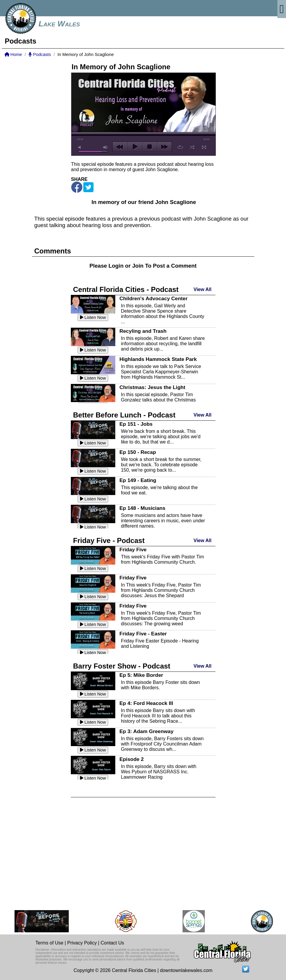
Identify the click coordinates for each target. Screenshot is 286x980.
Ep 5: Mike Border (141, 675)
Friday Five (133, 550)
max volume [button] (106, 147)
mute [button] (81, 147)
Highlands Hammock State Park (158, 359)
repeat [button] (180, 147)
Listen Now (93, 317)
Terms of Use (49, 943)
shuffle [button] (192, 147)
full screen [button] (204, 147)
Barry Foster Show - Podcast (122, 666)
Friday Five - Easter (143, 634)
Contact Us (112, 943)
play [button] (135, 147)
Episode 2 (132, 759)
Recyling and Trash (143, 331)
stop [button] (150, 147)
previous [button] (120, 147)
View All (202, 289)
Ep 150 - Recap (138, 452)
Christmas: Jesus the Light (152, 387)
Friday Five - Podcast (109, 540)
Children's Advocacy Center (154, 298)
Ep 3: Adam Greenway (146, 731)
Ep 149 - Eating (138, 480)
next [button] (164, 147)
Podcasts (40, 54)
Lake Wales (59, 24)
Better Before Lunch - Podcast (124, 415)
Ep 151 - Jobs (136, 424)
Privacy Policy (82, 943)
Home (13, 54)
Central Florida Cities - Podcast (126, 289)
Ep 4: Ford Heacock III (146, 703)
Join (138, 266)
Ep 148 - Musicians (142, 508)
